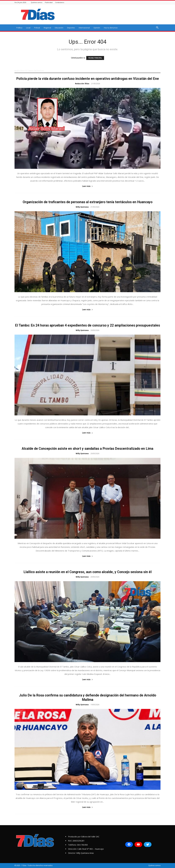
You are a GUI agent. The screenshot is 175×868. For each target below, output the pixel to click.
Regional (47, 28)
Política (19, 28)
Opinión (97, 28)
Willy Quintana (82, 207)
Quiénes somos (37, 2)
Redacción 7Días (82, 84)
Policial (37, 28)
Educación (59, 28)
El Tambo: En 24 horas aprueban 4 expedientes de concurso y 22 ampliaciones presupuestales (87, 325)
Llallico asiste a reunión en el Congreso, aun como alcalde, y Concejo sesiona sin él (88, 572)
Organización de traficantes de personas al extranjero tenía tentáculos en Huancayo (88, 202)
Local (28, 28)
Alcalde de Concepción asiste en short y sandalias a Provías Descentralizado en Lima (87, 449)
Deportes (71, 28)
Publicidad (49, 2)
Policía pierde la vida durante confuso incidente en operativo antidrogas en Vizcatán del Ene (88, 79)
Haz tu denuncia (111, 28)
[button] (157, 28)
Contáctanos (60, 2)
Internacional (84, 28)
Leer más (87, 186)
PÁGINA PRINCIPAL (95, 58)
